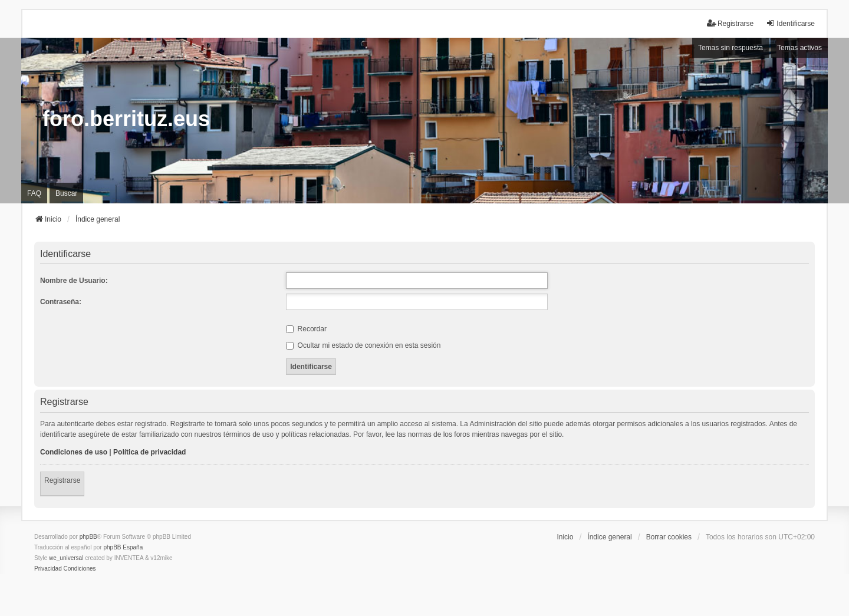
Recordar (306, 329)
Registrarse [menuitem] (730, 23)
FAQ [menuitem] (34, 193)
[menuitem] (48, 569)
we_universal (66, 558)
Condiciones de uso (74, 452)
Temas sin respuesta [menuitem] (730, 48)
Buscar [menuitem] (66, 193)
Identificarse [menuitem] (790, 23)
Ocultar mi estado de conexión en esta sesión (363, 345)
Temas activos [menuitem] (799, 48)
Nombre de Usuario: (74, 281)
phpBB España (123, 547)
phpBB (88, 537)
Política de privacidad (149, 452)
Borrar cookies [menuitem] (669, 537)
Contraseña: (61, 302)
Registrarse (62, 480)
